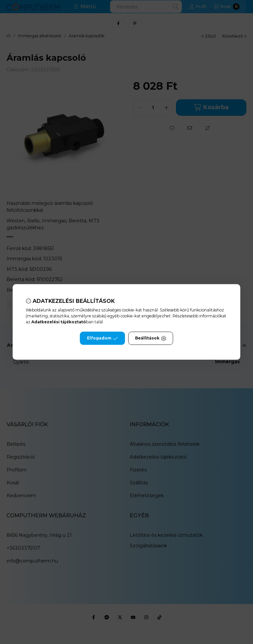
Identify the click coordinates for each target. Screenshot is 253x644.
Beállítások (151, 338)
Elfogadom (102, 338)
